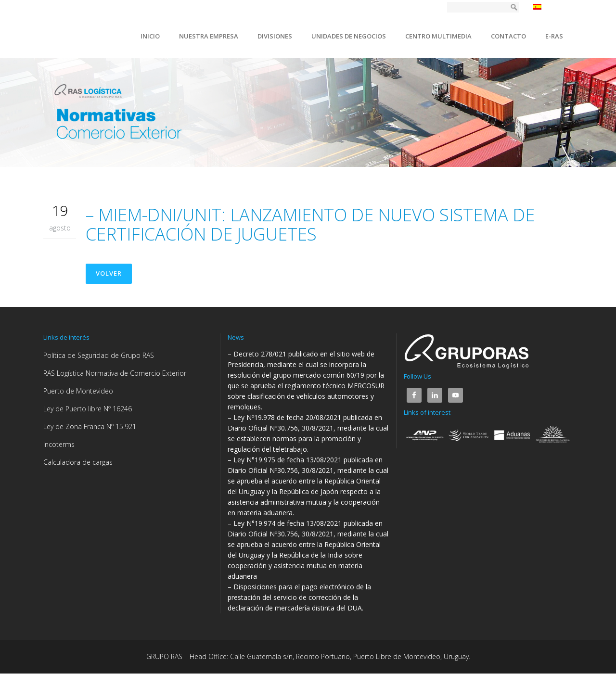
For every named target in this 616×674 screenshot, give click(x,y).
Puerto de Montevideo (78, 391)
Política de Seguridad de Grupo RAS (99, 356)
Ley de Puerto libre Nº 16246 (88, 409)
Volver (109, 274)
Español (550, 7)
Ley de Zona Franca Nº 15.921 (90, 427)
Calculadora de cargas (78, 463)
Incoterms (59, 445)
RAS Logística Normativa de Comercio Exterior (115, 374)
